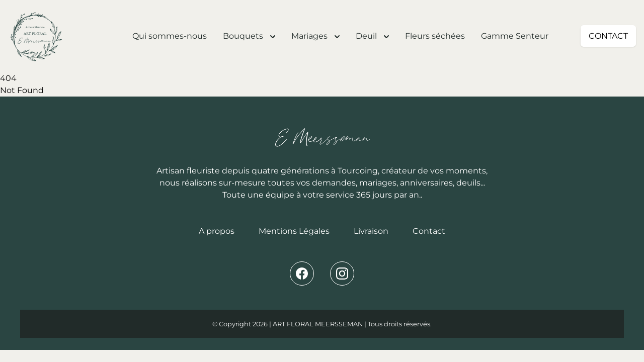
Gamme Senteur (515, 36)
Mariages (315, 36)
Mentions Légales (294, 231)
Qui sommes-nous (170, 36)
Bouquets (249, 36)
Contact (429, 231)
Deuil (372, 36)
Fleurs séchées (435, 36)
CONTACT (608, 36)
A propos (217, 231)
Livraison (371, 231)
